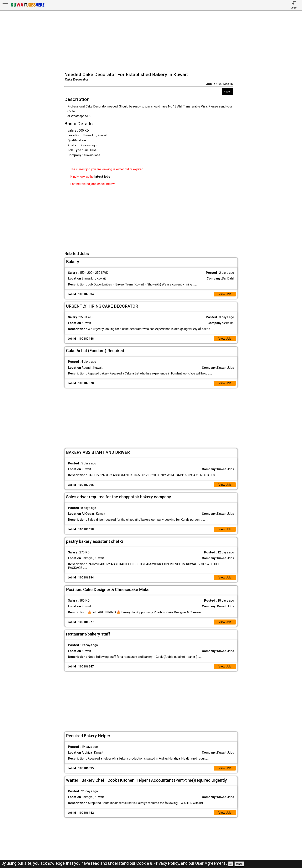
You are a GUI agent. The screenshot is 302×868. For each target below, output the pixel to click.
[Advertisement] (152, 42)
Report (227, 92)
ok (231, 864)
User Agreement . (211, 863)
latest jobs (102, 177)
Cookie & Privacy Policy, (159, 863)
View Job (225, 294)
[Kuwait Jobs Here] (28, 6)
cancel (239, 864)
